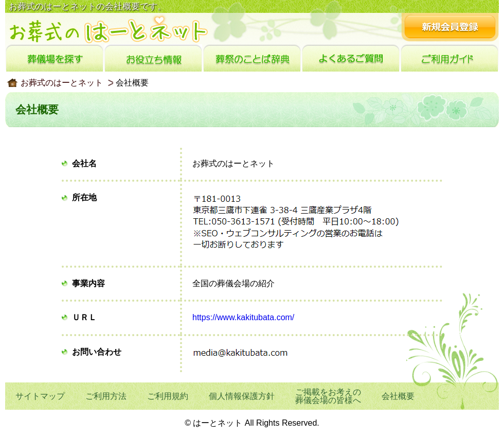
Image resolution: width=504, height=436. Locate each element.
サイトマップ (40, 396)
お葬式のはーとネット (62, 83)
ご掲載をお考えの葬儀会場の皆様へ (328, 396)
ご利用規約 (168, 396)
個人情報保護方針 (242, 396)
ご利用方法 (106, 396)
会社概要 (398, 396)
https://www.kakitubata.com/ (243, 317)
